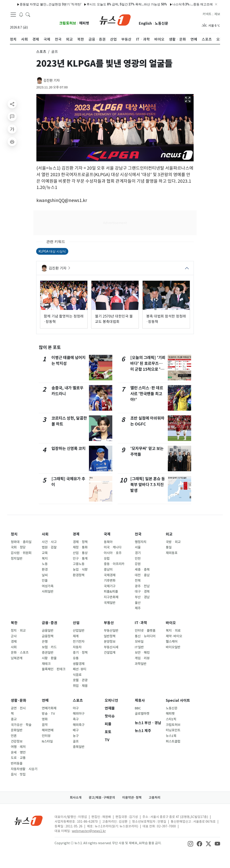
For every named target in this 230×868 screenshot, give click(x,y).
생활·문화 (19, 700)
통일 (169, 547)
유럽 (107, 559)
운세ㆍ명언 (18, 752)
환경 (45, 570)
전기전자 (79, 642)
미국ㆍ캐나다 (113, 547)
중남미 (108, 570)
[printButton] (12, 142)
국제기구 (110, 586)
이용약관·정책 (132, 798)
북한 (14, 623)
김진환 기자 (52, 80)
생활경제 (79, 664)
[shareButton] (12, 104)
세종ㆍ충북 (142, 570)
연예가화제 (49, 708)
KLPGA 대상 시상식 (52, 251)
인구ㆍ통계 (80, 559)
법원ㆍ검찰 (49, 547)
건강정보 (17, 741)
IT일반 (139, 647)
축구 (76, 719)
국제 (107, 534)
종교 (14, 719)
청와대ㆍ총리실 (21, 542)
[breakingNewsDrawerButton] (21, 14)
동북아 (108, 542)
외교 (169, 534)
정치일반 (17, 559)
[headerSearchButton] (28, 14)
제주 (138, 608)
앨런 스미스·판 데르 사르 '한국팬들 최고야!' (147, 394)
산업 (76, 623)
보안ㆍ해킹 (142, 653)
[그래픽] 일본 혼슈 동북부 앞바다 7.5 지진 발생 (148, 485)
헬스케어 (172, 642)
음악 (45, 725)
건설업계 (110, 653)
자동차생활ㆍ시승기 (24, 769)
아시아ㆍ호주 (113, 553)
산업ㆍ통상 (80, 553)
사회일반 (48, 592)
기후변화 (110, 581)
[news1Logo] (29, 821)
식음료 (77, 675)
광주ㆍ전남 (142, 586)
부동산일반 (111, 631)
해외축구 (79, 725)
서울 (138, 547)
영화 (45, 719)
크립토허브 (68, 23)
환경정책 (79, 575)
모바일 (139, 642)
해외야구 (79, 714)
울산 (138, 603)
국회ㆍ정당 (18, 547)
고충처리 (155, 798)
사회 (45, 534)
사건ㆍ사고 (49, 542)
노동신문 (161, 23)
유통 (76, 658)
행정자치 (141, 542)
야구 (76, 708)
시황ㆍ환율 (49, 658)
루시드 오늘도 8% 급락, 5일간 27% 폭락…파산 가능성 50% (111, 4)
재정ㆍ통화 (80, 547)
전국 (138, 534)
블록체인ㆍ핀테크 (54, 669)
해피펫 (84, 23)
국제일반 (110, 603)
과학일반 (141, 664)
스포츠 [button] (41, 52)
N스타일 (47, 741)
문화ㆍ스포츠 (20, 653)
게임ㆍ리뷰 (142, 658)
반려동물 (17, 763)
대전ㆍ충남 (142, 575)
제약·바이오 (174, 636)
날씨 (45, 575)
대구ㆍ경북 (142, 592)
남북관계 (17, 658)
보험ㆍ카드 (49, 647)
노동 (45, 564)
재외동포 (172, 553)
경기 (138, 553)
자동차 (77, 647)
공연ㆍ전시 (18, 708)
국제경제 (110, 575)
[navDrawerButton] (13, 15)
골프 (76, 741)
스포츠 (78, 700)
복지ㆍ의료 (173, 631)
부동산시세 (111, 647)
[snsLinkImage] (190, 844)
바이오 (171, 623)
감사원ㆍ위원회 (21, 553)
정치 (14, 534)
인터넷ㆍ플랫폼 (145, 631)
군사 (14, 636)
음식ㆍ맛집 (18, 774)
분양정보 (110, 642)
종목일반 (79, 747)
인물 (45, 581)
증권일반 (48, 653)
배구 (76, 730)
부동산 (109, 623)
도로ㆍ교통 (18, 758)
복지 (45, 559)
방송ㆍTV (48, 714)
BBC (138, 708)
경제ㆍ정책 (80, 542)
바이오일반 (173, 647)
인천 (138, 559)
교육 (45, 553)
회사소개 (76, 798)
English (145, 23)
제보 (217, 14)
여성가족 (48, 586)
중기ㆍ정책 (80, 653)
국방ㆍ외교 (173, 542)
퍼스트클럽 (173, 741)
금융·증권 (50, 623)
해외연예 (48, 730)
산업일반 (79, 631)
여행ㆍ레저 (18, 747)
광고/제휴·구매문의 (102, 798)
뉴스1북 (171, 736)
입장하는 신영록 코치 (69, 448)
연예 (45, 700)
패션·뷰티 (80, 669)
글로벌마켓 (142, 714)
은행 (45, 642)
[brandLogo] (115, 20)
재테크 (46, 664)
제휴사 (140, 700)
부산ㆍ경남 (142, 597)
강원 (138, 564)
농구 (76, 736)
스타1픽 (171, 719)
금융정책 (48, 636)
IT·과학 (141, 623)
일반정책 (110, 636)
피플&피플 (111, 592)
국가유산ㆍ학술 (21, 725)
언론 (14, 736)
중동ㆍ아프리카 (114, 564)
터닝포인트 (173, 730)
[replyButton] (12, 116)
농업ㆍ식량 (80, 570)
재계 (76, 636)
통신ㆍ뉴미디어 (145, 636)
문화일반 (17, 730)
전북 (138, 581)
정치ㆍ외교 (18, 631)
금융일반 (48, 631)
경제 (76, 534)
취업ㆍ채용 (80, 686)
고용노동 (79, 564)
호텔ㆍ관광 (80, 680)
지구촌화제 (111, 597)
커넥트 (207, 14)
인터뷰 (46, 736)
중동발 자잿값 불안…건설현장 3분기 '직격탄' (34, 4)
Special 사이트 (178, 700)
